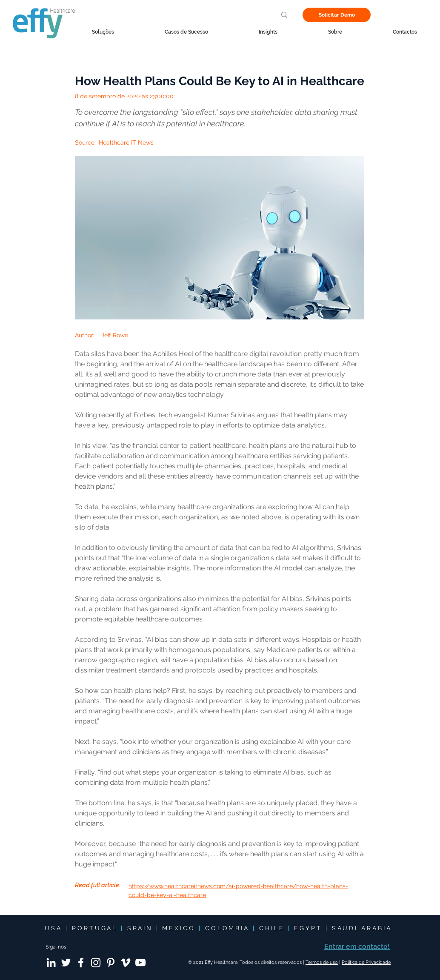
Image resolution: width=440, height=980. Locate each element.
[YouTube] (140, 963)
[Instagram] (96, 963)
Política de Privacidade (366, 962)
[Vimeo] (126, 963)
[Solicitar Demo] (337, 15)
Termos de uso (322, 962)
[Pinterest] (111, 963)
